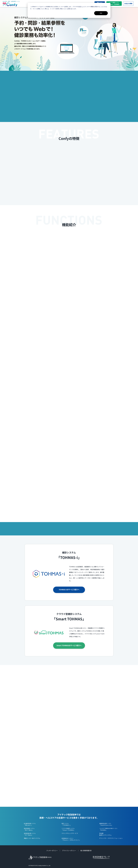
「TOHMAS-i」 (66, 824)
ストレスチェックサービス (70, 833)
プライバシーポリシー (69, 851)
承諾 (101, 13)
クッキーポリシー (52, 851)
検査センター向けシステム (32, 838)
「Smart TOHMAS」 (68, 829)
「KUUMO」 (108, 829)
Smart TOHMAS (114, 3)
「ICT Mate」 (30, 834)
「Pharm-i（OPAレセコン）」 (71, 839)
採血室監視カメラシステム (106, 834)
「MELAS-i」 (30, 824)
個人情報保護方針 (86, 851)
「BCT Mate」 (29, 829)
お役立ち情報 (128, 3)
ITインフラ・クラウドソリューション (111, 838)
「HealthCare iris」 (106, 824)
